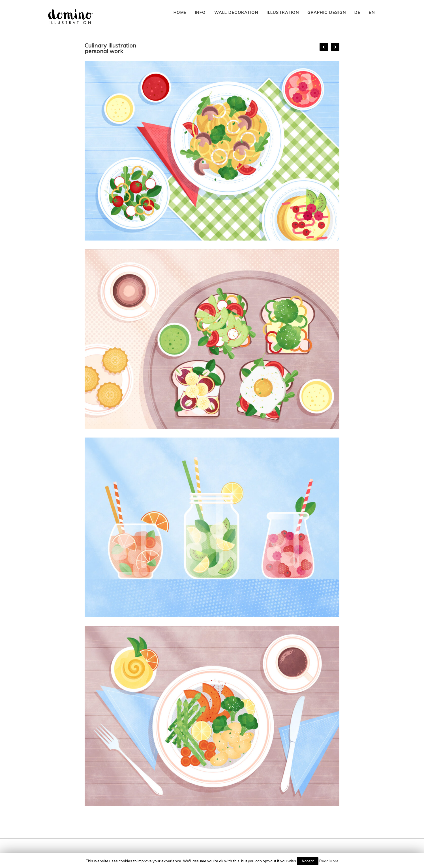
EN (372, 12)
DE (357, 12)
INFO (200, 12)
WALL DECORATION (236, 12)
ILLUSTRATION (283, 12)
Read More (329, 861)
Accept (308, 861)
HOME (180, 12)
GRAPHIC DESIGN (327, 12)
